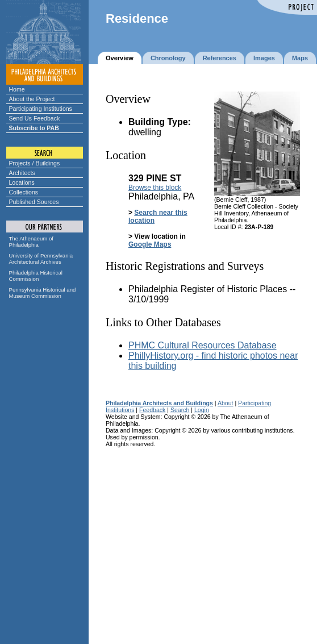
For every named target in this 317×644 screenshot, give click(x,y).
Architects (22, 173)
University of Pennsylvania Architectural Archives (41, 259)
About (226, 403)
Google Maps (150, 244)
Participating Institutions (41, 109)
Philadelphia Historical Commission (36, 276)
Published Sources (34, 202)
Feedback (152, 410)
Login (202, 410)
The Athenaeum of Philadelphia (31, 242)
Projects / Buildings (35, 163)
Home (17, 89)
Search (180, 410)
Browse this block (155, 188)
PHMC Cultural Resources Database (203, 345)
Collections (24, 192)
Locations (22, 182)
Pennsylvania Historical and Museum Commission (43, 293)
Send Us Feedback (35, 118)
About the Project (32, 99)
